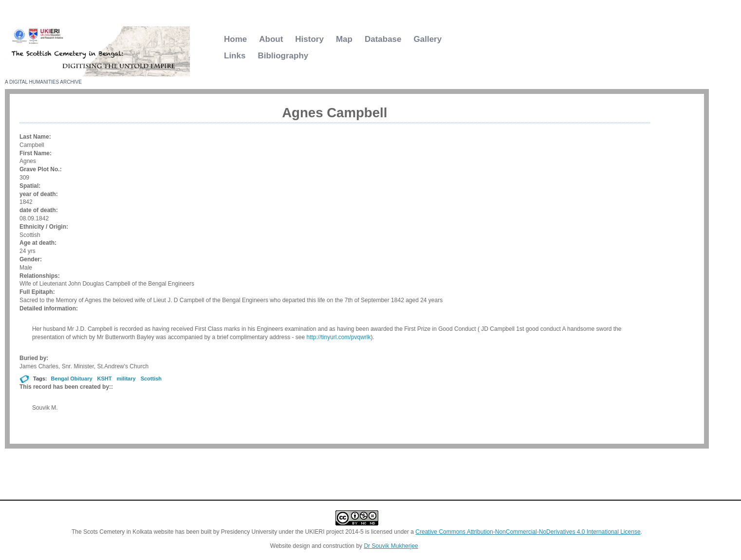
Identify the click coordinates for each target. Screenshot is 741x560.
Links (235, 56)
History (309, 39)
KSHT (105, 379)
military (126, 379)
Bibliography (283, 56)
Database (383, 39)
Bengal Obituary (72, 379)
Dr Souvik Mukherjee (391, 546)
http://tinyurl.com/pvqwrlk (338, 337)
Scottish (151, 379)
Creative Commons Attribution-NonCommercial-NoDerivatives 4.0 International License (528, 532)
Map (344, 39)
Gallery (428, 39)
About (271, 39)
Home (235, 39)
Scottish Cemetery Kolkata (122, 83)
